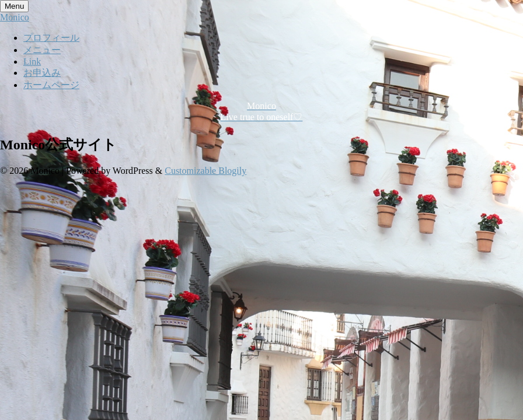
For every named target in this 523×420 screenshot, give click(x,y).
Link (32, 62)
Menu (14, 6)
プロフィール (51, 38)
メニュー (42, 50)
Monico (15, 17)
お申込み (42, 73)
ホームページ (51, 85)
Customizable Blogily (205, 171)
